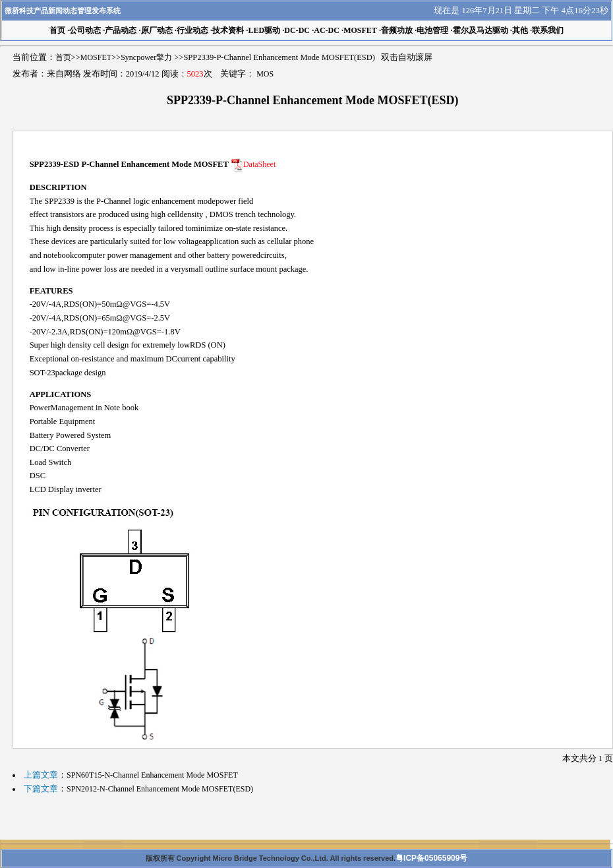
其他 (520, 30)
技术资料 (228, 30)
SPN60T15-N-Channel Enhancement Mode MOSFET (152, 775)
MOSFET (360, 30)
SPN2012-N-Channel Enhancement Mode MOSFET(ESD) (160, 789)
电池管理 (432, 30)
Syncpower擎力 (146, 57)
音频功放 (397, 30)
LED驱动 (264, 30)
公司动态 (85, 30)
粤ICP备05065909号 (431, 858)
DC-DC (297, 30)
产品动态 (121, 30)
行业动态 (192, 30)
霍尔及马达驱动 (481, 30)
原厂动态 (157, 30)
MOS (265, 74)
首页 (63, 57)
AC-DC (327, 30)
